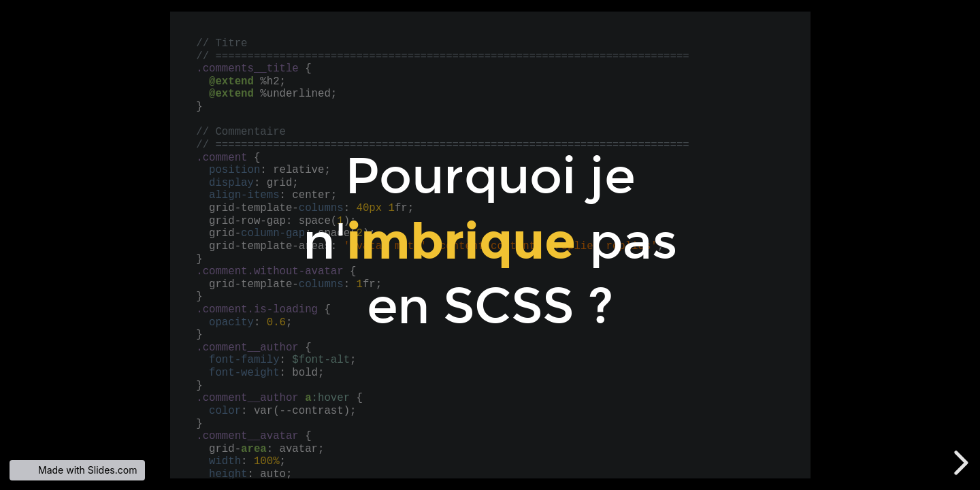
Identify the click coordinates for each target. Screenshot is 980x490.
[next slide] (966, 463)
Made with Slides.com (87, 470)
